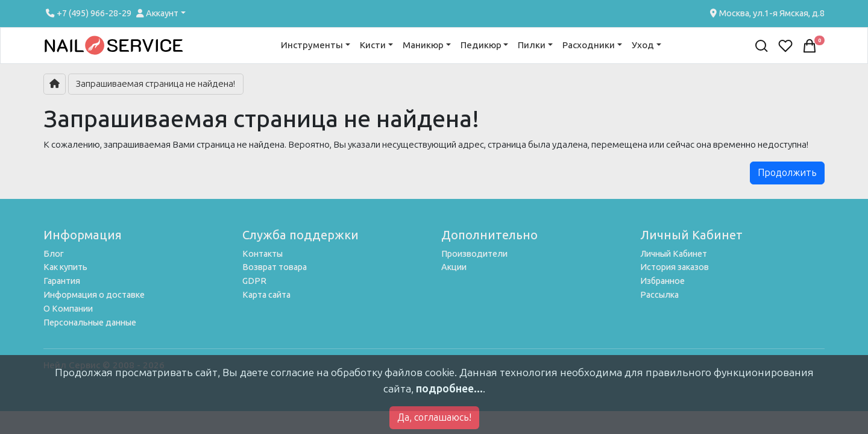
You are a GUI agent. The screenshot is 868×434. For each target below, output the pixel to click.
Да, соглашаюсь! (434, 417)
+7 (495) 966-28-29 (87, 13)
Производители (474, 254)
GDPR (254, 281)
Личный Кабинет (674, 254)
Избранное (662, 281)
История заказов (675, 267)
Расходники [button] (589, 45)
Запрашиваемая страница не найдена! (156, 84)
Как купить (65, 267)
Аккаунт (157, 13)
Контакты (263, 254)
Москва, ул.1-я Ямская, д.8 (766, 13)
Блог (54, 254)
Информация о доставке (94, 295)
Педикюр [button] (481, 45)
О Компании (68, 309)
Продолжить (787, 173)
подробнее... (449, 389)
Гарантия (62, 281)
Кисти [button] (373, 45)
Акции (454, 267)
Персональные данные (90, 322)
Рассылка (659, 295)
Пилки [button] (532, 45)
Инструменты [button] (312, 45)
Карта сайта (266, 295)
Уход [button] (643, 45)
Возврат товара (275, 267)
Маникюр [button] (423, 45)
